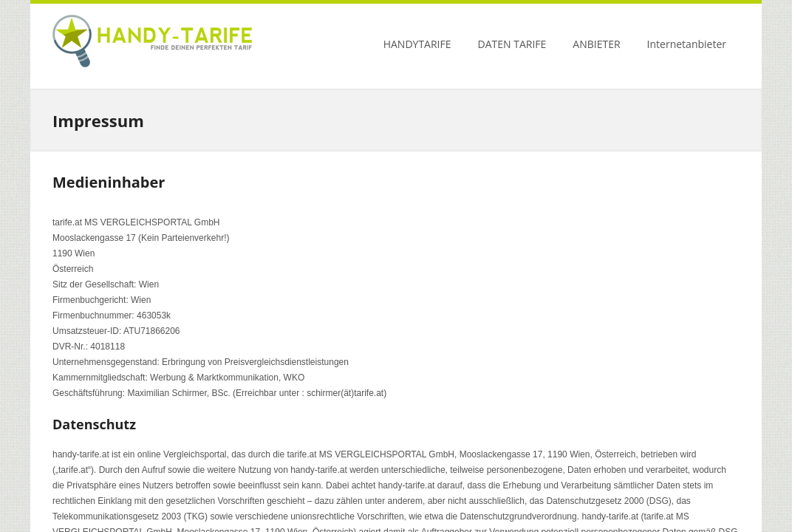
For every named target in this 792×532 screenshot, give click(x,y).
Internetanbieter (687, 44)
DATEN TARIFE (512, 44)
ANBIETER (596, 44)
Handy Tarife (152, 44)
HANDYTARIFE (417, 44)
